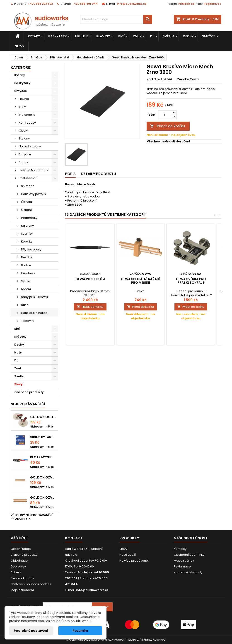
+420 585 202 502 (40, 4)
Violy (22, 107)
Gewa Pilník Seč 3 (90, 279)
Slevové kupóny (22, 578)
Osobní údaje (21, 549)
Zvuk (137, 36)
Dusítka (27, 257)
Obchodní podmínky (189, 555)
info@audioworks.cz (132, 4)
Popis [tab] (70, 174)
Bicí (121, 36)
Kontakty (180, 549)
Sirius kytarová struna (43, 437)
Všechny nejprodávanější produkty (33, 517)
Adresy (16, 572)
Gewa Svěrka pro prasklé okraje (191, 281)
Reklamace (182, 566)
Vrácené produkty (24, 555)
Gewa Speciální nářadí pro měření (140, 281)
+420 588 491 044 (85, 4)
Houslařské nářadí (35, 313)
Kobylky (27, 241)
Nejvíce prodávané (134, 561)
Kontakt (74, 538)
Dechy (188, 36)
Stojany (24, 138)
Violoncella (27, 115)
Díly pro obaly (31, 249)
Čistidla (27, 202)
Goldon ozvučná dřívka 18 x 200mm (43, 477)
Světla (169, 36)
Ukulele (81, 36)
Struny (23, 162)
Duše (25, 305)
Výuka (26, 281)
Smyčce (209, 36)
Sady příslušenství (34, 297)
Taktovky (28, 321)
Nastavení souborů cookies (31, 584)
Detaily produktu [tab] (98, 174)
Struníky (27, 234)
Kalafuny (27, 226)
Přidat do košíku (167, 126)
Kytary (34, 36)
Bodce (26, 265)
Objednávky (20, 561)
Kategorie (21, 67)
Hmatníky (28, 273)
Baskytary (57, 36)
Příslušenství (28, 178)
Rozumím (80, 631)
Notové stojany (30, 146)
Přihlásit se (186, 4)
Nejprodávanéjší (28, 404)
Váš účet (19, 538)
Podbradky (29, 218)
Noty (18, 352)
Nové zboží (128, 555)
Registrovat (212, 4)
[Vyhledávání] (116, 19)
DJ (152, 36)
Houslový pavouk (34, 194)
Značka (183, 79)
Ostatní (26, 210)
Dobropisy (18, 566)
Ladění (26, 289)
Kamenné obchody (188, 572)
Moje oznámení (22, 590)
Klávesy (103, 36)
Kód (150, 79)
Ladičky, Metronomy (33, 170)
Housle (24, 99)
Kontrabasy (27, 123)
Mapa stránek (184, 561)
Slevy (20, 46)
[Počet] (164, 115)
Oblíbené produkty (29, 392)
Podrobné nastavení (31, 631)
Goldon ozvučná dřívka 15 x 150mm (43, 497)
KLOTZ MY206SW (43, 457)
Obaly (23, 131)
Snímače (28, 186)
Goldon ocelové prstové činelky (43, 417)
